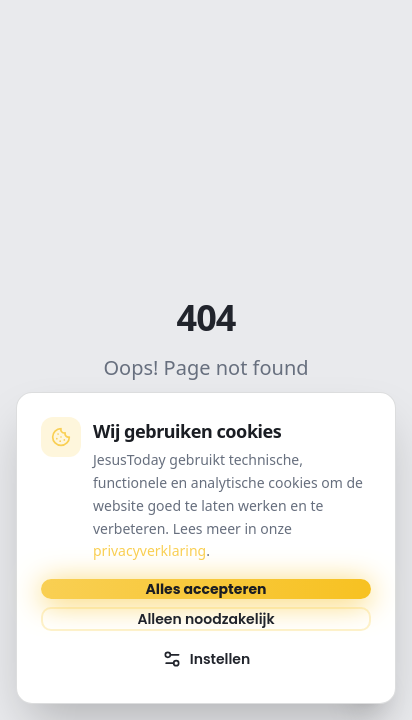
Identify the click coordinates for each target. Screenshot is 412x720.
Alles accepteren (206, 589)
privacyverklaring (149, 550)
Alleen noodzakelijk (205, 619)
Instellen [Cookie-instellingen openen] (206, 659)
